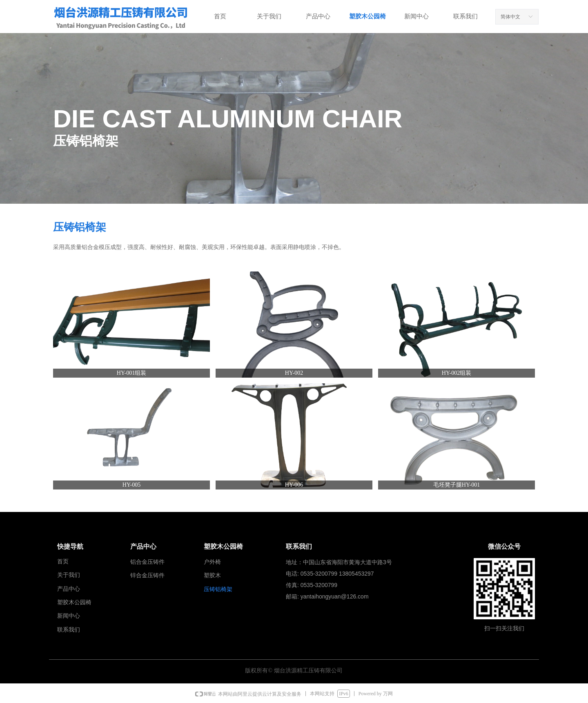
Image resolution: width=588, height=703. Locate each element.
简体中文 (510, 17)
